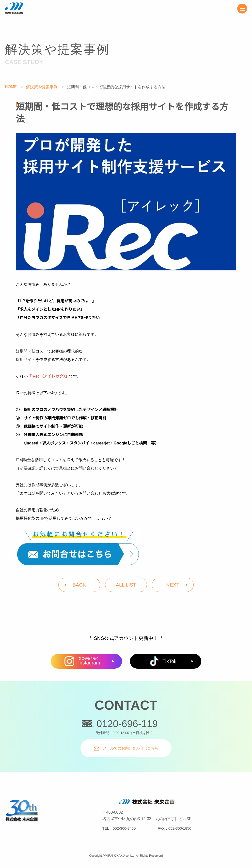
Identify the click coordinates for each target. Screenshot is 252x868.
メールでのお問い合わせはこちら (126, 748)
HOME (11, 87)
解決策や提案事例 (42, 87)
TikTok (163, 661)
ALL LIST (126, 585)
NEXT (173, 585)
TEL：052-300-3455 (119, 828)
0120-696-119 (120, 724)
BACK (79, 585)
